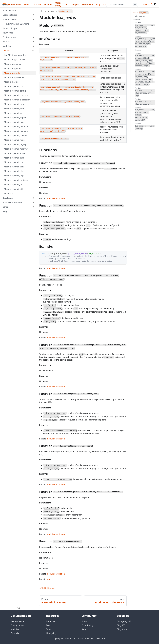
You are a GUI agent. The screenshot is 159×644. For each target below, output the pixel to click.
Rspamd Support (10, 28)
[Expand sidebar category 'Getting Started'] (33, 15)
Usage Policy (58, 4)
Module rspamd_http (14, 109)
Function (145, 28)
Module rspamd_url (13, 185)
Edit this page (47, 588)
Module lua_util (11, 82)
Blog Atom (122, 629)
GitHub (147, 4)
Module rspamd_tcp (13, 162)
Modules (48, 4)
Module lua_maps (12, 64)
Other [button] (5, 207)
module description (56, 198)
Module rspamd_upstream (17, 180)
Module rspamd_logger (15, 118)
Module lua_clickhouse (15, 60)
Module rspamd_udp (14, 176)
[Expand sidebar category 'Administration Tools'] (33, 202)
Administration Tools (12, 202)
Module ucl (9, 193)
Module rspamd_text (14, 167)
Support (75, 4)
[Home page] (42, 11)
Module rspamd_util (13, 189)
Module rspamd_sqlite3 (15, 153)
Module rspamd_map (14, 122)
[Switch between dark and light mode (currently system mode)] (155, 4)
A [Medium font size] (134, 4)
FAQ (66, 4)
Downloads (88, 4)
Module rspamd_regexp (15, 144)
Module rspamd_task (14, 158)
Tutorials (37, 4)
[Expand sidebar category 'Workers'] (33, 42)
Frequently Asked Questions (16, 24)
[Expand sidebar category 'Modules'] (33, 46)
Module (141, 13)
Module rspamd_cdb (14, 86)
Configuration (9, 37)
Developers (8, 198)
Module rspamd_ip (13, 113)
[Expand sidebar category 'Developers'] (33, 198)
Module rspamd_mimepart (17, 131)
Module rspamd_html (14, 104)
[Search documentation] (108, 4)
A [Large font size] (137, 4)
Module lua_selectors (14, 77)
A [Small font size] (131, 4)
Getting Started (10, 15)
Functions (136, 19)
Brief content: (140, 16)
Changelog (51, 633)
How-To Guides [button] (10, 19)
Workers (6, 42)
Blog (5, 211)
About (27, 4)
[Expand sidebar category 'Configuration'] (33, 37)
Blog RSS (121, 625)
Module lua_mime (12, 68)
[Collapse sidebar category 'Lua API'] (33, 51)
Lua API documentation (15, 55)
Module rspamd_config (15, 91)
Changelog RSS (124, 621)
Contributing (87, 625)
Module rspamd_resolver (16, 149)
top (48, 579)
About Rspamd (10, 10)
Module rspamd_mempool (16, 127)
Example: (138, 50)
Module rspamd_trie (14, 171)
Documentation (13, 4)
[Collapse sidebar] (19, 608)
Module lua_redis (12, 73)
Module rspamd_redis (14, 140)
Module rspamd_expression (17, 100)
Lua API (6, 51)
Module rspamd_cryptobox (17, 95)
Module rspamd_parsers (15, 135)
